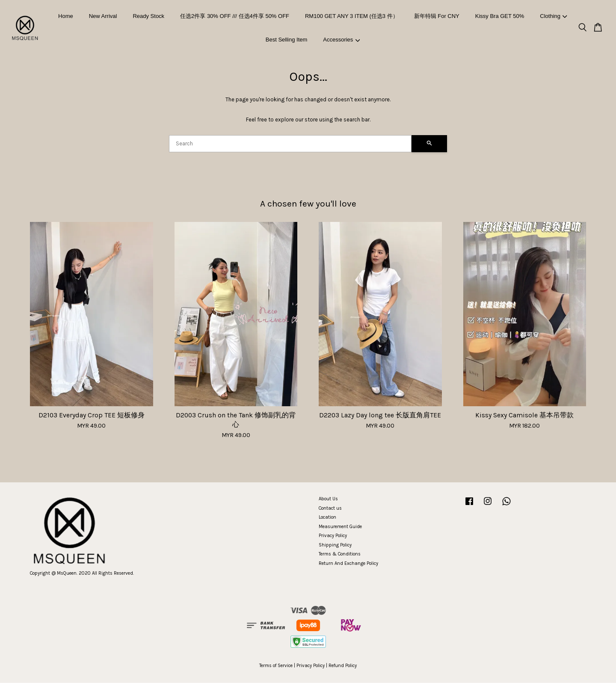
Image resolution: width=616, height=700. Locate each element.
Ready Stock (148, 16)
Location (327, 517)
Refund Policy (343, 666)
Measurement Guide (340, 527)
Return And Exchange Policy (348, 563)
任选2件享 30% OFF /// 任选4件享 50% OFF (235, 16)
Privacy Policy (333, 536)
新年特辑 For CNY (437, 16)
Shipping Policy (335, 545)
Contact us (330, 508)
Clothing (553, 16)
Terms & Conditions (340, 554)
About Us (328, 499)
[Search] (290, 144)
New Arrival (103, 16)
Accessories (341, 40)
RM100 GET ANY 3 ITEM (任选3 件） (352, 16)
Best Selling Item (287, 40)
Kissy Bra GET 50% (500, 16)
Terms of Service (276, 666)
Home (66, 16)
